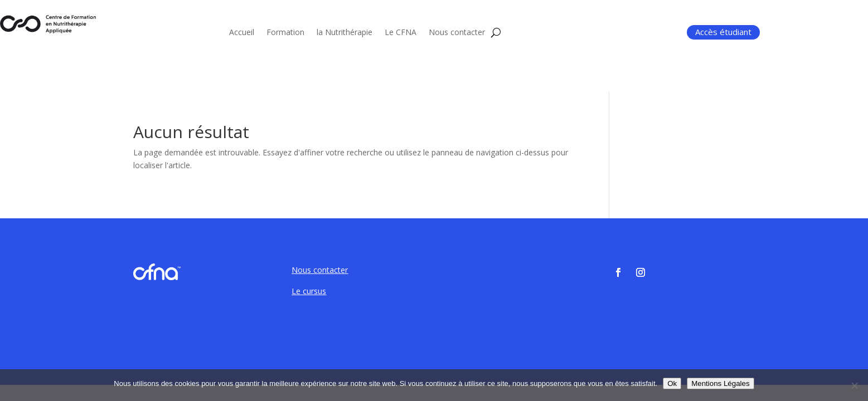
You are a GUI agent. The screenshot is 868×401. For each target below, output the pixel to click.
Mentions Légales (720, 383)
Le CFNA (401, 33)
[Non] (854, 385)
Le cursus (309, 291)
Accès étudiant (723, 32)
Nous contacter (457, 33)
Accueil (242, 33)
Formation (285, 33)
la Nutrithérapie (345, 33)
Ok (672, 383)
